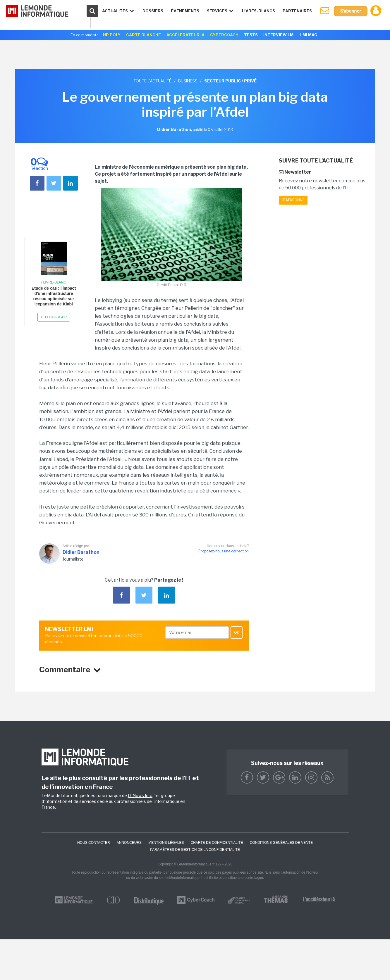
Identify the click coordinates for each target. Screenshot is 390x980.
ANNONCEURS (129, 843)
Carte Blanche (144, 35)
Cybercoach (224, 35)
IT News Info (140, 795)
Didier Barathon (81, 552)
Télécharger (54, 317)
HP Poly (112, 35)
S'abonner (351, 11)
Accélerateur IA (185, 35)
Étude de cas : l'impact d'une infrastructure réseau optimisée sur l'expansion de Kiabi (54, 296)
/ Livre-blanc (54, 282)
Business (188, 81)
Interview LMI (279, 35)
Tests (251, 35)
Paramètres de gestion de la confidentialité (195, 850)
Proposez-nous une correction (224, 551)
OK (237, 632)
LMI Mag (309, 35)
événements (185, 11)
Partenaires (297, 11)
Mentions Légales (166, 843)
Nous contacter (94, 843)
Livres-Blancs (258, 11)
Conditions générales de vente (281, 843)
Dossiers (153, 11)
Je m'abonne (293, 200)
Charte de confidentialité (217, 843)
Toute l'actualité (152, 81)
